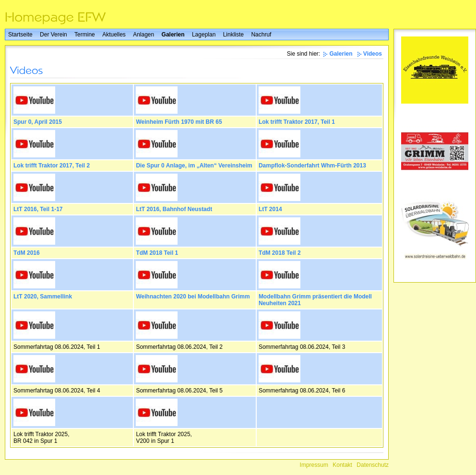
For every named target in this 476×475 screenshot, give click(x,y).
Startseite (20, 35)
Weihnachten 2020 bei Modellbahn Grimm (193, 297)
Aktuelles (114, 35)
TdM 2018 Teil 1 (157, 253)
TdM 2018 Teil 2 (280, 253)
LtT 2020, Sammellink (43, 297)
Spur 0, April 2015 (38, 122)
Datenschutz (373, 465)
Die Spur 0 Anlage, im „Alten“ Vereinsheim (194, 166)
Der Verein (54, 35)
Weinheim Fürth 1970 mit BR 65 (179, 122)
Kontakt (342, 465)
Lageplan (204, 35)
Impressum (314, 465)
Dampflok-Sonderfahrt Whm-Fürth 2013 (312, 166)
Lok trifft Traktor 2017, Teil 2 (52, 166)
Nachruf (261, 35)
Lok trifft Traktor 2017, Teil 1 (297, 122)
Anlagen (143, 35)
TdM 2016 (27, 253)
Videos (373, 54)
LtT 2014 (270, 209)
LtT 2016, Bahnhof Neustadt (174, 209)
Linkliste (233, 35)
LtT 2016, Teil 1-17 (38, 209)
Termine (85, 35)
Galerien (173, 35)
